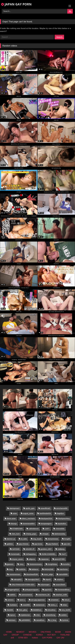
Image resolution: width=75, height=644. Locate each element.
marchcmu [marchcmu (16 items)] (64, 569)
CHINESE (27, 635)
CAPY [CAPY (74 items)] (47, 529)
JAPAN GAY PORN (16, 4)
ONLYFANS (46, 632)
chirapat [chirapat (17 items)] (45, 534)
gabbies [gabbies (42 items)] (10, 544)
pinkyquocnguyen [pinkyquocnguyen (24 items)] (32, 590)
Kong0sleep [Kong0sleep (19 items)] (52, 564)
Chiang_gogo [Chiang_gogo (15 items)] (31, 534)
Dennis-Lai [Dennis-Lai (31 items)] (11, 539)
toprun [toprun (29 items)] (12, 615)
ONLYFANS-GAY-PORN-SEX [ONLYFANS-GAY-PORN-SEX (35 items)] (23, 585)
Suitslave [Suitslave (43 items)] (13, 605)
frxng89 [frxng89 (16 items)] (67, 539)
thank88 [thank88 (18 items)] (10, 610)
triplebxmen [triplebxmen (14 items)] (25, 615)
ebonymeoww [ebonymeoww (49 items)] (53, 539)
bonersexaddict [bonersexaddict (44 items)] (29, 524)
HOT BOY (51, 635)
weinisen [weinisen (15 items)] (12, 620)
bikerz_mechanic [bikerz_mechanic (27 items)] (28, 519)
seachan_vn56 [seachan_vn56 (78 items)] (61, 595)
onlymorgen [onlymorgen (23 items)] (45, 585)
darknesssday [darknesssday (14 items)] (60, 534)
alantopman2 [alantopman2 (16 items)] (14, 508)
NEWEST (20, 632)
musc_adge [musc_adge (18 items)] (48, 574)
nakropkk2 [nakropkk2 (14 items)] (18, 579)
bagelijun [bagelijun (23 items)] (60, 513)
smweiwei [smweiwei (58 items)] (55, 600)
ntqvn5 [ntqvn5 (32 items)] (48, 579)
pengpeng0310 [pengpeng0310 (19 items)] (13, 590)
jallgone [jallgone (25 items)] (32, 559)
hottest (35, 638)
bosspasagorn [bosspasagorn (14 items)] (46, 524)
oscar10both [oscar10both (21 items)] (60, 585)
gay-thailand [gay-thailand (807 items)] (53, 544)
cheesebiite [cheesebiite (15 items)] (60, 529)
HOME (9, 632)
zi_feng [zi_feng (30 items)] (53, 620)
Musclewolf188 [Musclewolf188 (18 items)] (32, 574)
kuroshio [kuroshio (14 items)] (66, 564)
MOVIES (33, 632)
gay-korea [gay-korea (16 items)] (38, 544)
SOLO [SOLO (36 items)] (67, 600)
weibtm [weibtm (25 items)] (64, 615)
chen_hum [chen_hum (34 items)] (16, 534)
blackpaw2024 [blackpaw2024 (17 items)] (47, 519)
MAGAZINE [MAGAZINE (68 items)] (49, 569)
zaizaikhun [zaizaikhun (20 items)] (40, 620)
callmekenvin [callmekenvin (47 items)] (34, 529)
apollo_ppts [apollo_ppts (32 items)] (30, 508)
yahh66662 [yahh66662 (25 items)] (26, 620)
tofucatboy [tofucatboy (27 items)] (51, 610)
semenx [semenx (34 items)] (10, 600)
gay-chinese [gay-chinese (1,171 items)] (24, 544)
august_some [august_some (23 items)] (28, 513)
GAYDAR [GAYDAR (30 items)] (16, 549)
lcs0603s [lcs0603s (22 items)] (22, 569)
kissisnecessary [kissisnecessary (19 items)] (36, 564)
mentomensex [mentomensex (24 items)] (15, 574)
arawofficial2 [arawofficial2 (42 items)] (45, 508)
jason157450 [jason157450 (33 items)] (60, 559)
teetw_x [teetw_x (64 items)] (54, 605)
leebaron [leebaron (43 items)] (35, 569)
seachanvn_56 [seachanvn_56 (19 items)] (44, 595)
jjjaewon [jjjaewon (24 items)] (10, 564)
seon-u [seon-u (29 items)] (22, 600)
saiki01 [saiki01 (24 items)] (13, 595)
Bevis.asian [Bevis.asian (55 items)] (11, 519)
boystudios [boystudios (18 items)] (62, 524)
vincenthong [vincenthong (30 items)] (50, 615)
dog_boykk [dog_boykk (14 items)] (37, 539)
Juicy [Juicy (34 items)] (21, 564)
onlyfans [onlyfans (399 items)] (60, 579)
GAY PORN (47, 638)
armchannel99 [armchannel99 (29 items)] (62, 508)
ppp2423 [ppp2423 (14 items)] (48, 590)
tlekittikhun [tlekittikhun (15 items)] (37, 610)
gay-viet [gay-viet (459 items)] (67, 544)
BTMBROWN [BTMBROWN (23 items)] (17, 529)
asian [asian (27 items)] (15, 513)
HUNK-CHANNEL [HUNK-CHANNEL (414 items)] (49, 554)
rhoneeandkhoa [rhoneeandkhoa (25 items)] (63, 590)
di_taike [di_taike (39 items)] (24, 539)
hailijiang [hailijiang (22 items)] (61, 549)
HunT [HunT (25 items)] (64, 554)
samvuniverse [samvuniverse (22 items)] (27, 595)
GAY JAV (60, 638)
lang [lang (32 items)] (11, 569)
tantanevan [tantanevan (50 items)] (40, 605)
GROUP (15, 635)
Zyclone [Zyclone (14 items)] (65, 620)
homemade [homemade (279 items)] (15, 554)
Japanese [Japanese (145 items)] (45, 559)
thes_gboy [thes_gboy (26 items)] (23, 610)
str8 (12, 638)
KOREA (39, 635)
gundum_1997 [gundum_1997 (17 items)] (46, 549)
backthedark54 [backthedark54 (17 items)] (45, 513)
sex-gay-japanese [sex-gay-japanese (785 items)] (38, 600)
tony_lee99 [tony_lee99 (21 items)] (66, 610)
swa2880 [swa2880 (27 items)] (26, 605)
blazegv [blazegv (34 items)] (14, 524)
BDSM (58, 632)
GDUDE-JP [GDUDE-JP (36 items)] (30, 549)
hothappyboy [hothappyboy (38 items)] (31, 554)
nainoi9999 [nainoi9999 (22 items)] (63, 574)
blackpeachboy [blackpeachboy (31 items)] (64, 519)
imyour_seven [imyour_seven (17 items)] (18, 559)
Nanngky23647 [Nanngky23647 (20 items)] (33, 579)
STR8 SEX (23, 638)
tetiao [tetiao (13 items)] (65, 605)
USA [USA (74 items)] (38, 615)
